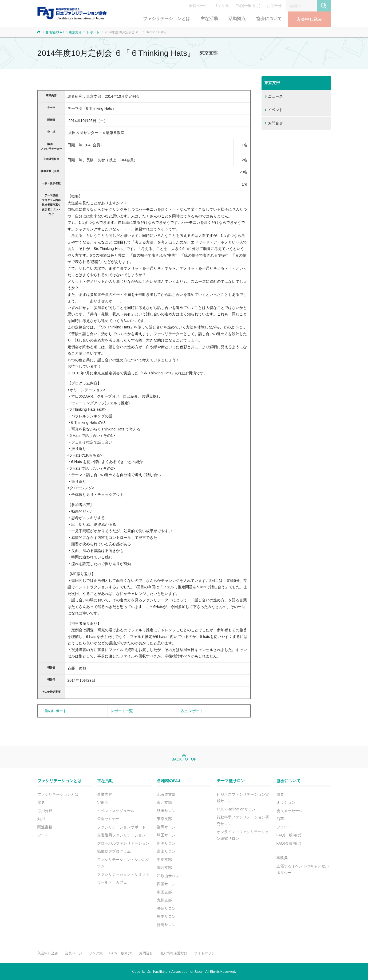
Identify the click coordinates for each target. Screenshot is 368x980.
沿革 (280, 819)
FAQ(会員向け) (289, 843)
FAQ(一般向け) (248, 6)
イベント (275, 110)
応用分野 (45, 811)
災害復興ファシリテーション (121, 835)
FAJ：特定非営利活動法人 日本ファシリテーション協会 (72, 13)
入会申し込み (309, 19)
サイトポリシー (206, 953)
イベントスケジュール (116, 811)
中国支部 (164, 892)
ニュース (275, 96)
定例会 (103, 802)
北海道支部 (166, 794)
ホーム (39, 32)
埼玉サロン (166, 835)
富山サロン (166, 851)
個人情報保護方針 (173, 953)
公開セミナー (108, 819)
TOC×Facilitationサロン (236, 809)
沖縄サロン (166, 925)
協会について (269, 19)
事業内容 (105, 794)
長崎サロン (166, 908)
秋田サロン (166, 811)
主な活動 (209, 19)
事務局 (282, 858)
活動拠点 (237, 19)
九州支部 (164, 900)
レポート (93, 32)
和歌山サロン (168, 876)
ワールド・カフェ (112, 882)
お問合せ (274, 6)
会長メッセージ (290, 811)
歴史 (41, 802)
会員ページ (198, 6)
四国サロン (166, 884)
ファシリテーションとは (167, 19)
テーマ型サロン (231, 781)
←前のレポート (54, 711)
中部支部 (164, 860)
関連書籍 (45, 827)
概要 (280, 794)
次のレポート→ (194, 711)
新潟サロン (166, 843)
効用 (41, 819)
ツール (43, 835)
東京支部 (75, 32)
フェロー (284, 827)
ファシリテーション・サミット (123, 874)
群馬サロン (166, 827)
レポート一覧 (122, 711)
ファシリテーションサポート (121, 827)
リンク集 (221, 6)
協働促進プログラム (114, 851)
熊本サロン (166, 916)
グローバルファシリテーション (123, 843)
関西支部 (164, 868)
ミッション (286, 802)
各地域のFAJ (55, 32)
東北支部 (164, 802)
